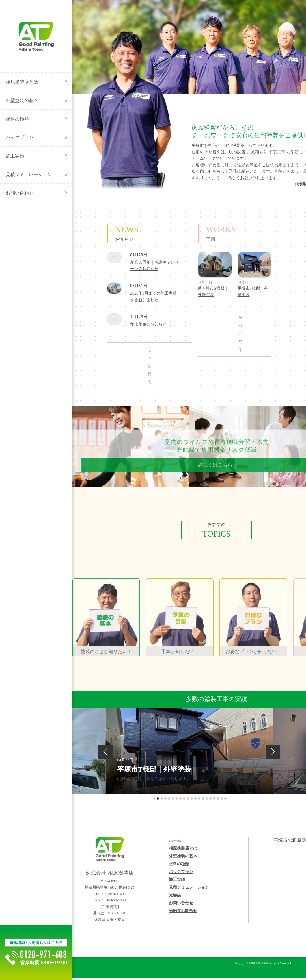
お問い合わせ (181, 903)
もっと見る (150, 366)
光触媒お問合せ (183, 911)
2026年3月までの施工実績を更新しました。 (114, 288)
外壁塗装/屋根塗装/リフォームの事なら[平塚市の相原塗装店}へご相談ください (36, 36)
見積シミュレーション (189, 887)
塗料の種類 (179, 864)
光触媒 (175, 895)
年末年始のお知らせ (114, 319)
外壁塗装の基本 (183, 856)
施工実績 (177, 879)
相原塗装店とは (183, 848)
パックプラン (181, 872)
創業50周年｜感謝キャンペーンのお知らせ (114, 257)
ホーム (175, 840)
